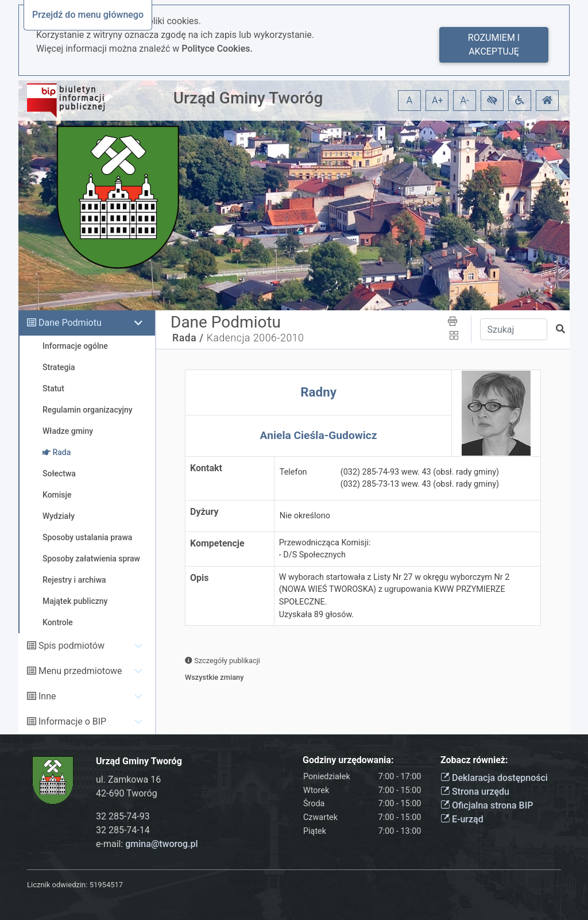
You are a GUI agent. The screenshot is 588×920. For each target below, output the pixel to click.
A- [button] (465, 100)
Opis (199, 578)
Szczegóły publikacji (223, 661)
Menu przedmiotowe (80, 671)
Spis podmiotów (71, 646)
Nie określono (305, 516)
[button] (492, 101)
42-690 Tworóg (127, 793)
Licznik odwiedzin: (57, 885)
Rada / (188, 338)
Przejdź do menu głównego (88, 15)
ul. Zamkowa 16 (128, 780)
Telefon (293, 472)
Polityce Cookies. (217, 49)
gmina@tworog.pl (161, 844)
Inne (47, 696)
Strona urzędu (475, 792)
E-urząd (462, 819)
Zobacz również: (474, 760)
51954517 (106, 885)
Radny (318, 392)
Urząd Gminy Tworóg (248, 98)
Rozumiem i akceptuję (494, 45)
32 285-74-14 (123, 830)
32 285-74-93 (123, 816)
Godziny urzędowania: (348, 760)
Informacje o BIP (72, 721)
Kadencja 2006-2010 (256, 338)
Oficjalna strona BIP (487, 805)
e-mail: (147, 844)
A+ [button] (438, 100)
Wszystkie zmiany (214, 677)
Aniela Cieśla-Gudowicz (319, 435)
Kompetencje (217, 543)
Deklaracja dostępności (494, 778)
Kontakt (206, 468)
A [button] (409, 100)
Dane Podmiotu (70, 323)
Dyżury (204, 512)
